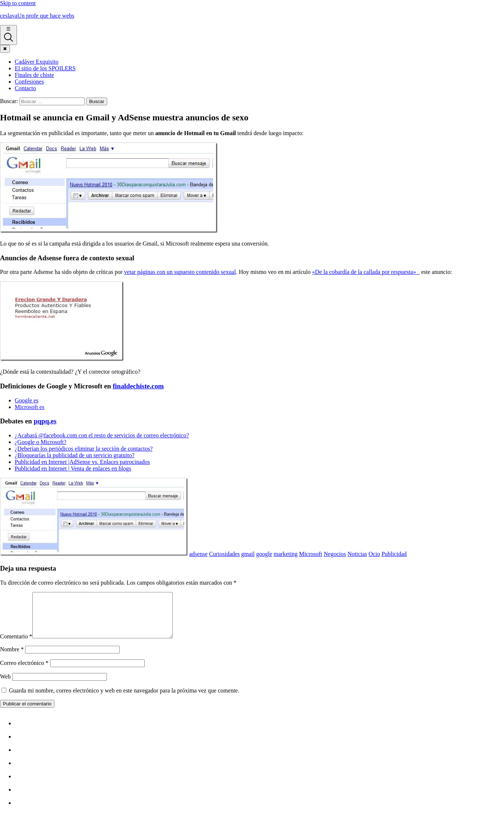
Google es (27, 400)
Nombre (12, 658)
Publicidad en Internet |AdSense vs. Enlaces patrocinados (82, 462)
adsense (198, 554)
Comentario (16, 645)
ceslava (37, 16)
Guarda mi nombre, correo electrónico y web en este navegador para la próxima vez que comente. (124, 699)
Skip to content (18, 3)
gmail (248, 554)
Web (5, 685)
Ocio (374, 554)
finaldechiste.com (138, 386)
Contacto (25, 88)
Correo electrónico (24, 672)
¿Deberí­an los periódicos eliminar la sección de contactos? (84, 449)
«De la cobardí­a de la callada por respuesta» (366, 272)
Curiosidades (225, 554)
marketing (286, 554)
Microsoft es (29, 407)
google (264, 554)
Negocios (335, 554)
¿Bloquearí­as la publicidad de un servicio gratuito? (75, 455)
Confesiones (29, 82)
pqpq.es (45, 421)
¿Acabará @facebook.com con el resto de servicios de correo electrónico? (102, 435)
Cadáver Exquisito (37, 62)
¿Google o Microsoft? (40, 442)
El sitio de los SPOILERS (45, 68)
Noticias (357, 554)
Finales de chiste (34, 75)
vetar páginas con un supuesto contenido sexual (180, 272)
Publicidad (394, 554)
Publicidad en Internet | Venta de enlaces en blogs (73, 468)
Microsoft (311, 554)
